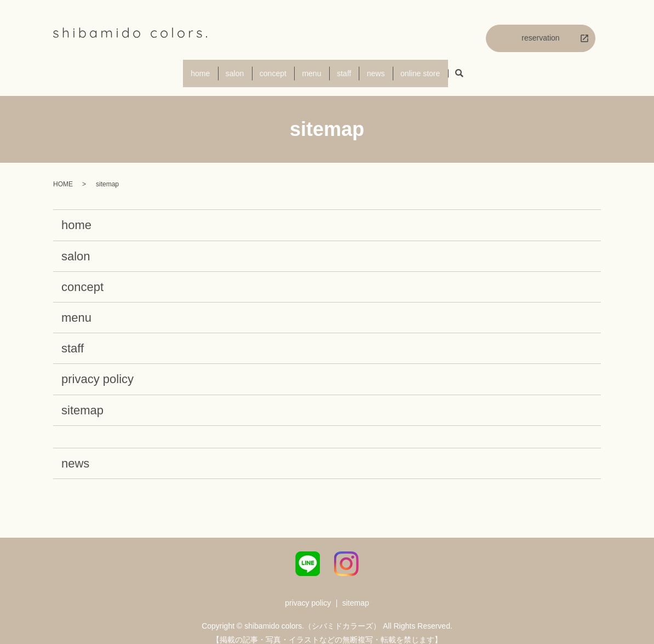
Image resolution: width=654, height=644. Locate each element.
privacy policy (97, 369)
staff (352, 68)
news (391, 68)
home (178, 68)
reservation (540, 38)
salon (220, 68)
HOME (63, 174)
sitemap (82, 400)
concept (266, 68)
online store (443, 68)
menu (312, 68)
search (485, 69)
